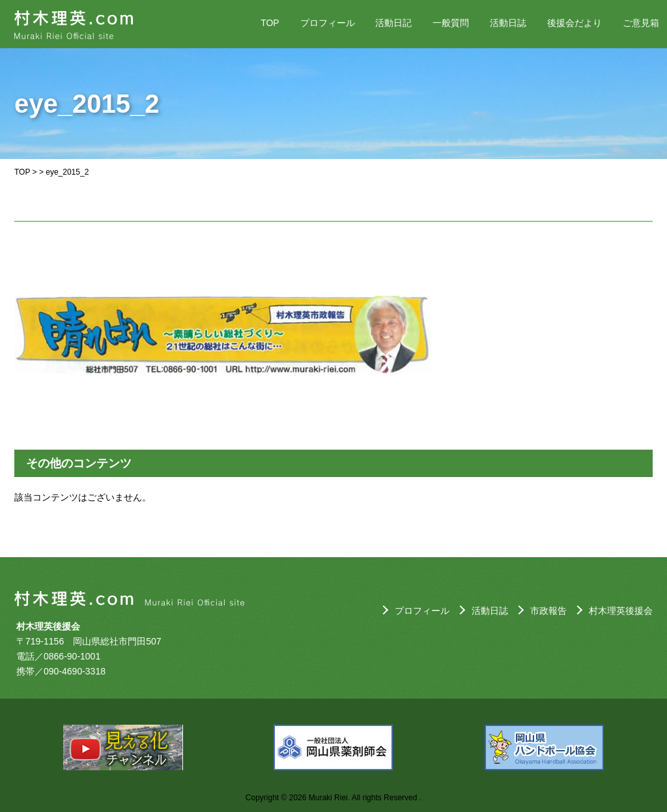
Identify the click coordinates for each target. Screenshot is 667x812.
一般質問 (451, 23)
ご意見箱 (641, 23)
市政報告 (548, 611)
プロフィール (328, 23)
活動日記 (393, 23)
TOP (270, 23)
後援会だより (575, 23)
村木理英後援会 (621, 611)
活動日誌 (508, 23)
